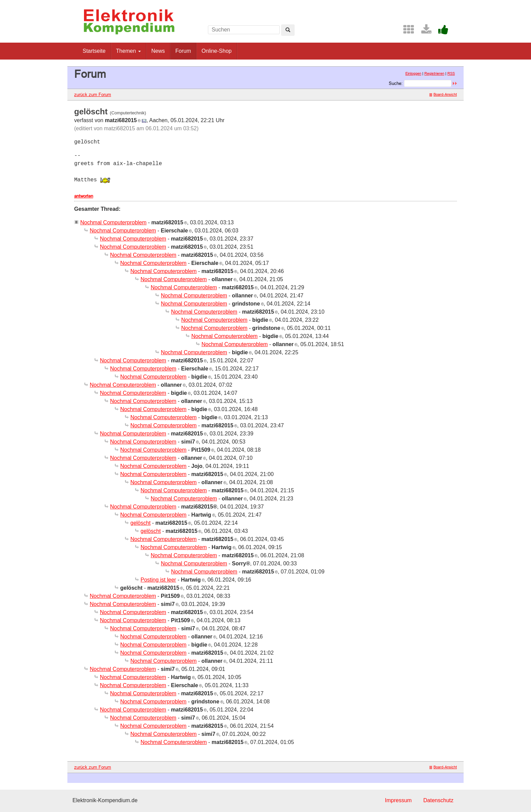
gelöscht (141, 523)
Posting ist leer (158, 580)
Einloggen (413, 73)
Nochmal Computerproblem (113, 222)
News (158, 51)
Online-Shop (217, 51)
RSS (451, 73)
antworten (84, 196)
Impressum (398, 800)
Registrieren (434, 73)
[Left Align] (288, 30)
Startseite (94, 51)
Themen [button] (129, 51)
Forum (183, 51)
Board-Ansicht (443, 94)
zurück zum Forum (93, 94)
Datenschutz (438, 800)
